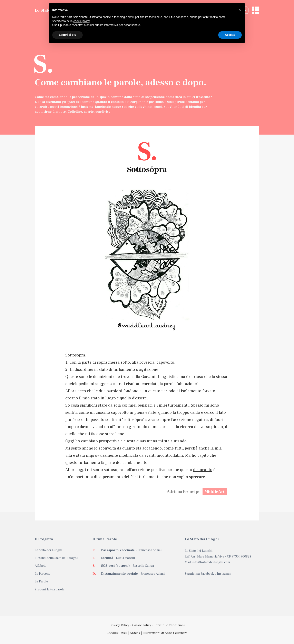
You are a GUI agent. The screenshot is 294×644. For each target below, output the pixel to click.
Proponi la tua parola (50, 589)
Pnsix (123, 633)
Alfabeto (41, 566)
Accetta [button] (230, 35)
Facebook (207, 574)
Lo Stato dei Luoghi (48, 550)
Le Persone (43, 574)
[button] (240, 10)
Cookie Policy (142, 625)
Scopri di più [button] (67, 35)
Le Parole (41, 581)
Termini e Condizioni (169, 625)
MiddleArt (215, 492)
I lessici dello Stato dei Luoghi (56, 558)
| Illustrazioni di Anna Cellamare (164, 633)
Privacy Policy (119, 625)
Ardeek (135, 633)
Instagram (224, 574)
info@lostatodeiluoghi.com (211, 562)
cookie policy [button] (82, 21)
